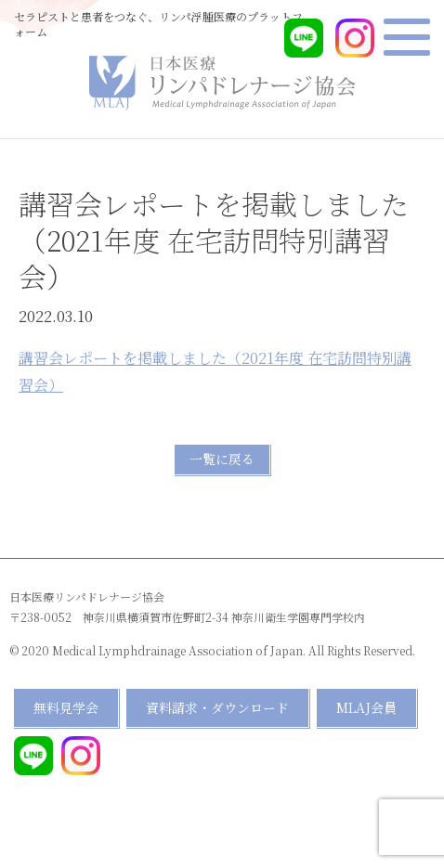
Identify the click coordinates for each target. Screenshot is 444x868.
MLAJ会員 (366, 707)
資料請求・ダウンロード (217, 707)
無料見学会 (66, 707)
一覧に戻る (222, 459)
